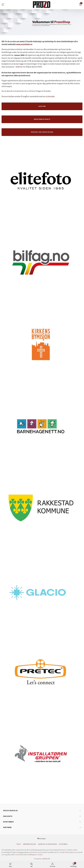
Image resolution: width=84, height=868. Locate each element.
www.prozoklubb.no (24, 44)
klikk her (19, 67)
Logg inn (42, 106)
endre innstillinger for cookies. (33, 855)
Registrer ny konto (42, 119)
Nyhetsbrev (63, 844)
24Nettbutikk (46, 859)
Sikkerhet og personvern (47, 844)
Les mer (18, 855)
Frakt (19, 844)
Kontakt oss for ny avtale (42, 132)
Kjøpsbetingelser (29, 844)
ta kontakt (50, 96)
